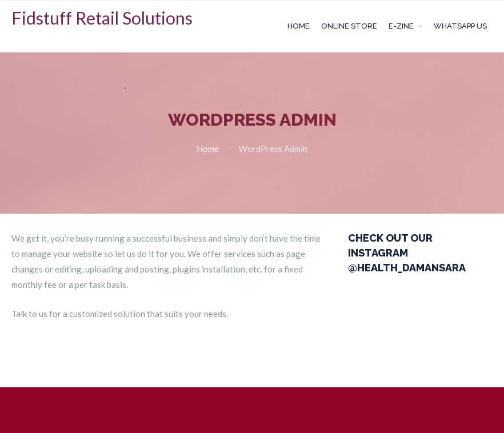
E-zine (401, 26)
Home (299, 26)
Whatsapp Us (460, 26)
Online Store (349, 26)
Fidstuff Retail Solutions (102, 18)
